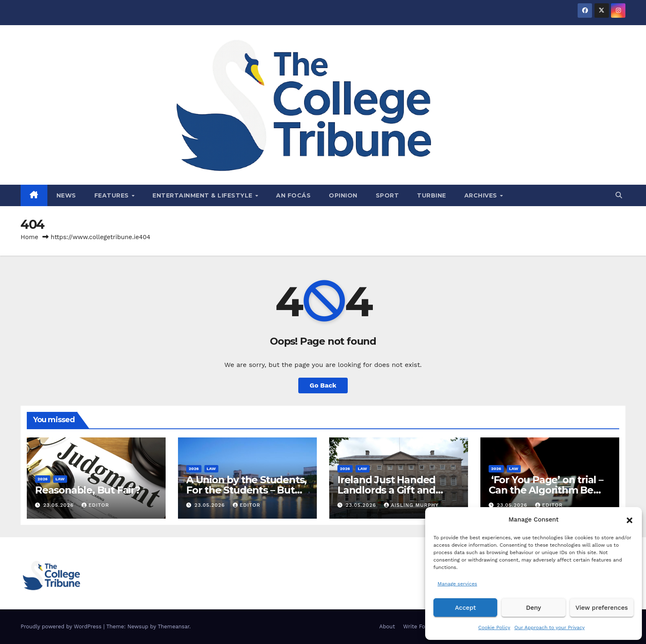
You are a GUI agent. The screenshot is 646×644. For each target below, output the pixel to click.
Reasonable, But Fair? (88, 490)
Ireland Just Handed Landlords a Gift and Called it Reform (386, 490)
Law (60, 479)
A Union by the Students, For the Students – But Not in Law (246, 490)
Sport (387, 195)
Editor (95, 505)
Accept (465, 608)
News (66, 195)
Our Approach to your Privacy (549, 628)
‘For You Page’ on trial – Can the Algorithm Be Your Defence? (546, 490)
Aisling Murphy (411, 505)
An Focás (293, 195)
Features (113, 195)
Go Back (323, 385)
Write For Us (420, 626)
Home (29, 237)
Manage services (457, 584)
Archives (482, 195)
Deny (534, 608)
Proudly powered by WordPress (62, 626)
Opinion (343, 195)
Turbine (432, 195)
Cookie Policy (494, 628)
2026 (43, 479)
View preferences (602, 608)
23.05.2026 (60, 505)
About (387, 626)
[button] (630, 519)
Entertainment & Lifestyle (203, 195)
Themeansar (174, 626)
